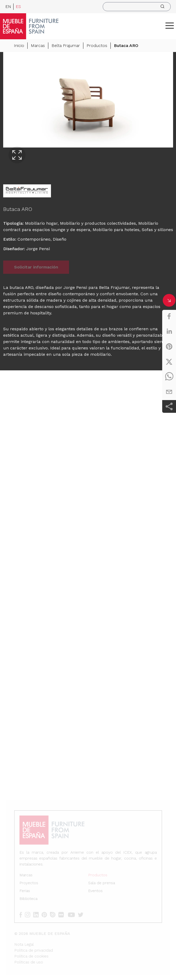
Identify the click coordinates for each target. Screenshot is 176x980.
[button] (170, 25)
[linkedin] (169, 331)
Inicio (19, 45)
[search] (137, 7)
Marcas (38, 45)
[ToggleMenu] (170, 25)
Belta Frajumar (66, 45)
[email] (169, 392)
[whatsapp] (169, 377)
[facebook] (169, 316)
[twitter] (169, 362)
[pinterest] (169, 346)
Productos (97, 45)
